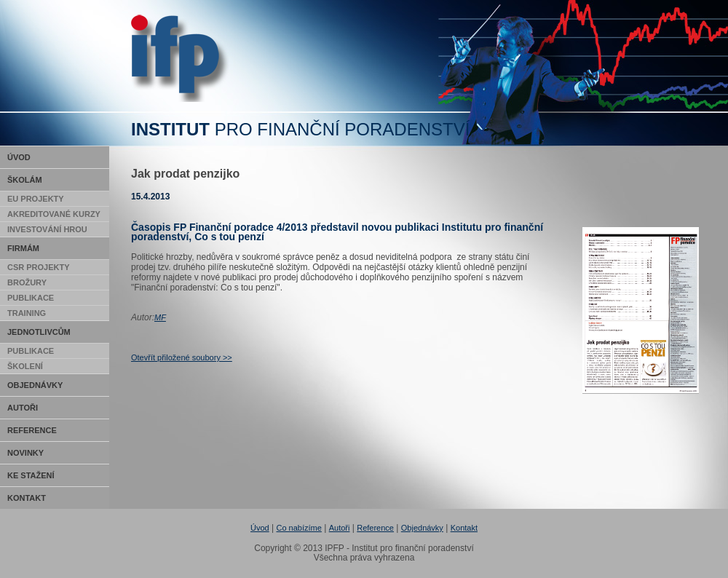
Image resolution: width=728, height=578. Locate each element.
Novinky (25, 453)
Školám (25, 180)
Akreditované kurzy (54, 214)
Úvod (19, 157)
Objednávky (35, 385)
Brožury (27, 282)
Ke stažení (31, 475)
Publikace (31, 298)
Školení (25, 366)
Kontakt (27, 498)
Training (27, 313)
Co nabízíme (299, 528)
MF (160, 317)
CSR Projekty (39, 267)
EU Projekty (36, 199)
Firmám (23, 248)
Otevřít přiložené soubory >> (182, 357)
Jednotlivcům (39, 332)
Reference (32, 430)
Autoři (23, 408)
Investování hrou (47, 229)
